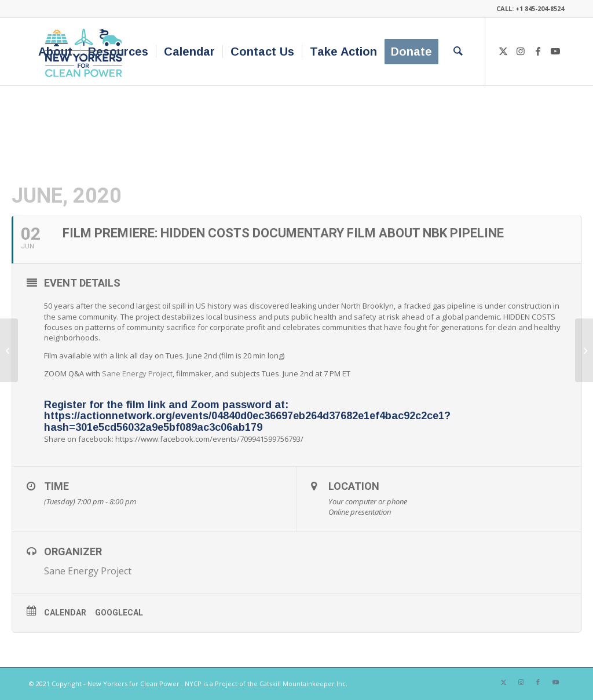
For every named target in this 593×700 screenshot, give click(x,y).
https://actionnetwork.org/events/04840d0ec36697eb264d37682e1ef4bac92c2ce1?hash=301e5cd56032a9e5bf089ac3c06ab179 (247, 422)
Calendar (65, 613)
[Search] (458, 52)
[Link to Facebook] (538, 51)
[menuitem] (55, 52)
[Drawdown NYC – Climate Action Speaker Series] (584, 350)
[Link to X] (503, 51)
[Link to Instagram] (521, 51)
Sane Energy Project (137, 373)
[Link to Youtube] (555, 51)
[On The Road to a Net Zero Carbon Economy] (9, 350)
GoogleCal (119, 613)
